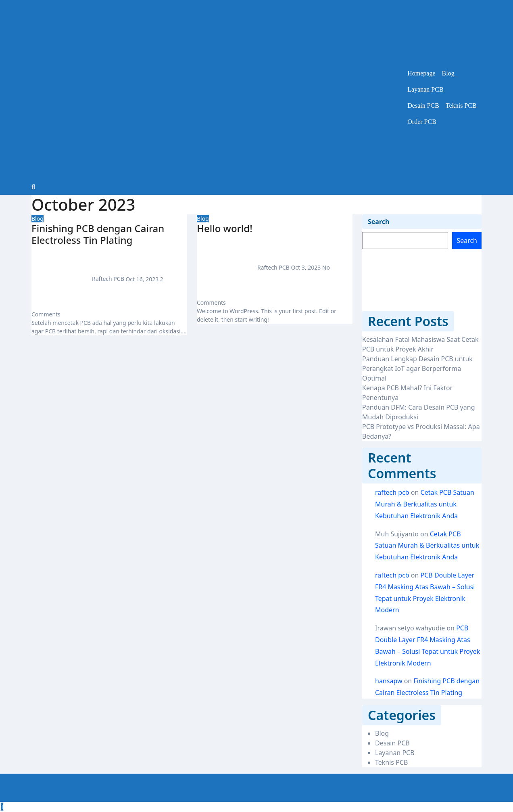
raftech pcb (392, 492)
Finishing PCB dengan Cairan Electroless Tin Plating (98, 234)
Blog (448, 73)
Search (378, 222)
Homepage (421, 73)
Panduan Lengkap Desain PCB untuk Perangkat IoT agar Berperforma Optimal (417, 368)
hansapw (389, 681)
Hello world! (225, 228)
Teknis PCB (461, 106)
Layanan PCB (425, 89)
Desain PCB (423, 106)
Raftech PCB (78, 279)
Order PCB (422, 122)
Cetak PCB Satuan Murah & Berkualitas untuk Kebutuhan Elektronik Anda (425, 504)
